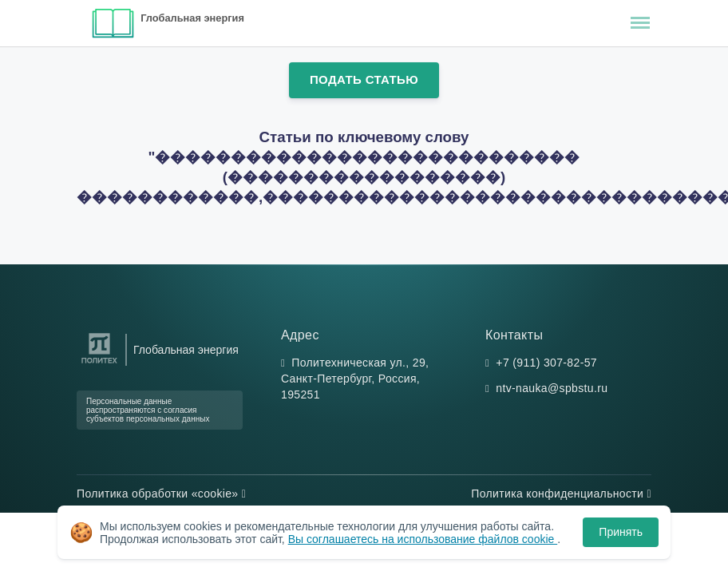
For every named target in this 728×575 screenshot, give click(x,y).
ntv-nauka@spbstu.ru (552, 388)
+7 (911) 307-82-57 (546, 363)
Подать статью (364, 79)
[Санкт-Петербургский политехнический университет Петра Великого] (99, 364)
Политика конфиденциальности (561, 494)
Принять (621, 532)
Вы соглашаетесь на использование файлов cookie (423, 539)
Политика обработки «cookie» (161, 494)
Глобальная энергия (192, 18)
